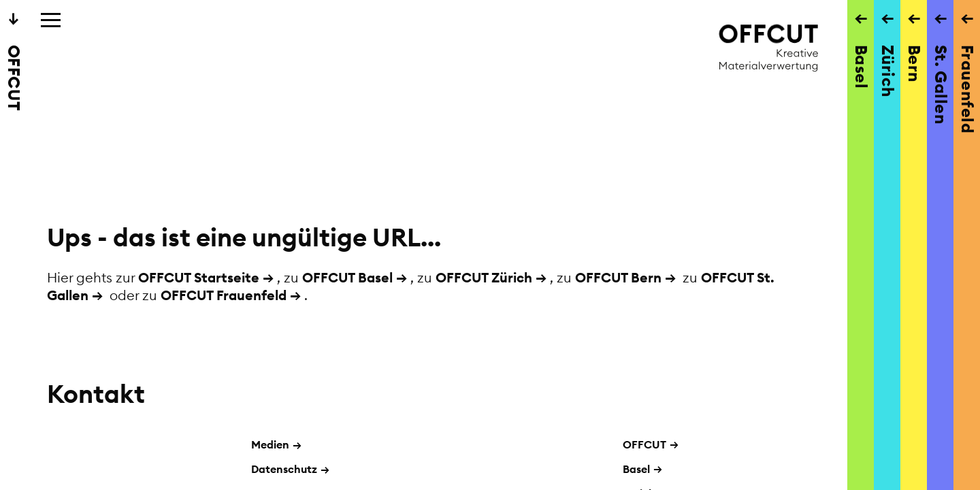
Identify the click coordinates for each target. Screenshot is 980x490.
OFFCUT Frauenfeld (224, 295)
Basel (636, 469)
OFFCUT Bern (618, 277)
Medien (276, 444)
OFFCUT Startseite (199, 277)
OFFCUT (644, 444)
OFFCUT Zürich (484, 277)
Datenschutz (290, 469)
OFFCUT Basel (347, 277)
